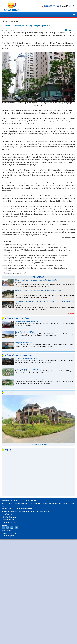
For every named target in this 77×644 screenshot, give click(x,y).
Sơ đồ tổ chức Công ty (9, 522)
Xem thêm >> (71, 313)
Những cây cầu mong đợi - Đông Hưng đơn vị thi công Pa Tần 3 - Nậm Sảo (28, 266)
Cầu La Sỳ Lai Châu (10, 273)
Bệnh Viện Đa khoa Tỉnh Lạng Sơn (26, 321)
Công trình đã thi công (17, 318)
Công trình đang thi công (18, 356)
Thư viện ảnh (12, 393)
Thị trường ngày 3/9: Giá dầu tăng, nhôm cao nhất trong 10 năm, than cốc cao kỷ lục (32, 255)
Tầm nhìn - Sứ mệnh (9, 520)
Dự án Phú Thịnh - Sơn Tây (39, 445)
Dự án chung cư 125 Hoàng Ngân (26, 358)
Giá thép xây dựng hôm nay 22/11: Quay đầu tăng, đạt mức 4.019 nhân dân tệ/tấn (31, 247)
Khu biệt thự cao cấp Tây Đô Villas (26, 369)
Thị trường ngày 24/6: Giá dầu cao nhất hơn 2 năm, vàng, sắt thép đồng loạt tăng (31, 260)
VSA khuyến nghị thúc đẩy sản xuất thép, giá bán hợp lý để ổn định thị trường (29, 258)
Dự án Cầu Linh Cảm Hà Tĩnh (25, 332)
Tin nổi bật (38, 277)
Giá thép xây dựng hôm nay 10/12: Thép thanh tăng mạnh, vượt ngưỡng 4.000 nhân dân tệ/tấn (35, 268)
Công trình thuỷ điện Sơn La (24, 343)
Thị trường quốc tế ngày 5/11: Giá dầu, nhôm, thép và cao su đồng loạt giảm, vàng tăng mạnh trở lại (37, 250)
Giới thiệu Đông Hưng (9, 517)
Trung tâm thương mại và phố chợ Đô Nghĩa (30, 380)
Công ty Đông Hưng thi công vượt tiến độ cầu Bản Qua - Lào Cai (24, 245)
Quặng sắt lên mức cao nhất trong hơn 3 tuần (19, 263)
